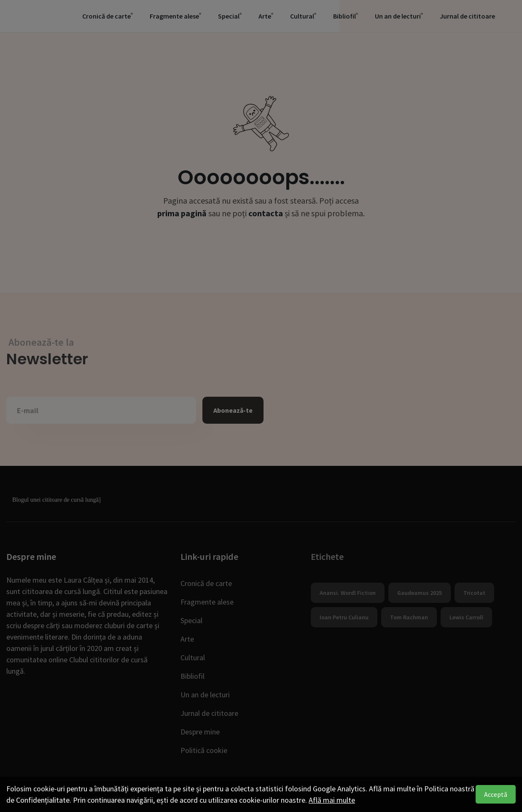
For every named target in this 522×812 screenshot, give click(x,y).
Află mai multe (332, 800)
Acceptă (496, 794)
